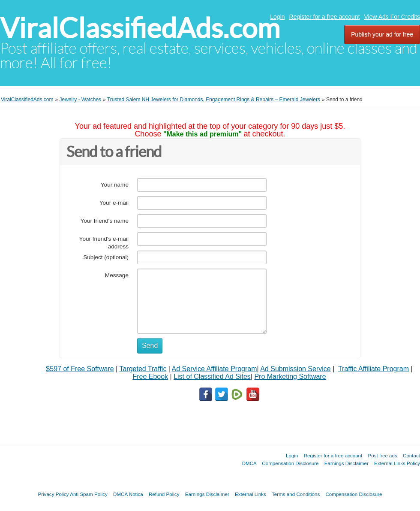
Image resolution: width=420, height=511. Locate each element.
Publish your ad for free (382, 34)
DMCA (249, 463)
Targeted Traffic (143, 369)
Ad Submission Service (295, 369)
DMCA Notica (128, 494)
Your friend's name (105, 221)
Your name (115, 185)
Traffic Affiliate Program (373, 369)
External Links (250, 494)
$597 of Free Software (80, 369)
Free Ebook (150, 376)
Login (277, 17)
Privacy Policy (53, 494)
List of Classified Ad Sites (212, 376)
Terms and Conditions (296, 494)
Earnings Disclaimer (346, 463)
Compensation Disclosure (290, 463)
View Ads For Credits (392, 17)
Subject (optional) (106, 257)
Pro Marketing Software (290, 376)
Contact (411, 455)
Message (117, 275)
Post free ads (382, 455)
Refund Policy (164, 494)
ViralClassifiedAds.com (140, 28)
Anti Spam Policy (89, 494)
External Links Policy (397, 463)
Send (150, 346)
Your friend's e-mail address (104, 243)
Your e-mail (114, 203)
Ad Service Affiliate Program (214, 369)
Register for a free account (325, 17)
